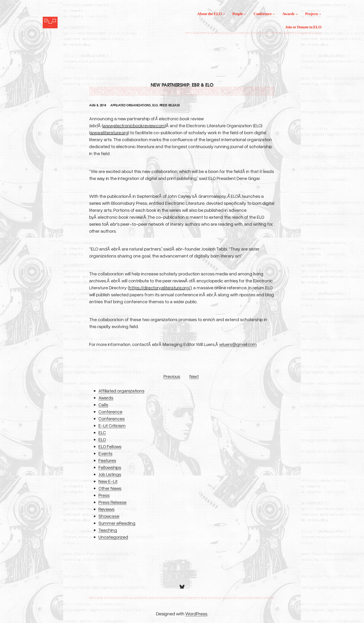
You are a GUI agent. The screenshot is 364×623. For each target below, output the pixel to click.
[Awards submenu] (297, 14)
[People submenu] (245, 14)
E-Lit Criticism (112, 425)
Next (194, 376)
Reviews (106, 509)
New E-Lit (108, 481)
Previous (172, 376)
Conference (110, 411)
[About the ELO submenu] (224, 14)
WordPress (196, 613)
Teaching (108, 530)
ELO (155, 105)
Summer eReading (117, 523)
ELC (102, 432)
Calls (103, 404)
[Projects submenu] (320, 14)
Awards (106, 398)
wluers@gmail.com (238, 344)
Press (104, 495)
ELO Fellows (110, 446)
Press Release (170, 105)
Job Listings (110, 474)
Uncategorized (113, 537)
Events (105, 453)
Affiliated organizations (130, 105)
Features (107, 460)
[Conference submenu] (274, 14)
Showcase (109, 516)
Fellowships (110, 467)
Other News (110, 488)
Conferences (112, 418)
